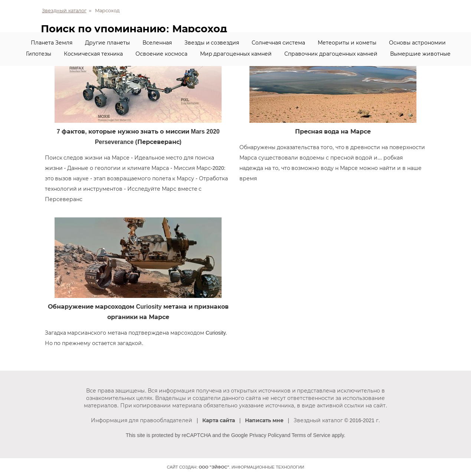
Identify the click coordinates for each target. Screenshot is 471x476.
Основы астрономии (417, 43)
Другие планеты (107, 43)
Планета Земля (52, 43)
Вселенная (157, 43)
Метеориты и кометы (347, 43)
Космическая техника (93, 54)
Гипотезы (39, 54)
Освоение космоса (161, 54)
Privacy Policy (266, 435)
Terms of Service (311, 435)
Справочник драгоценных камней (331, 54)
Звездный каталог (64, 11)
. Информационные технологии (251, 467)
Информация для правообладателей (142, 420)
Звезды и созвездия (212, 43)
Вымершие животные (420, 54)
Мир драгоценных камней (236, 54)
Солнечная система (278, 43)
